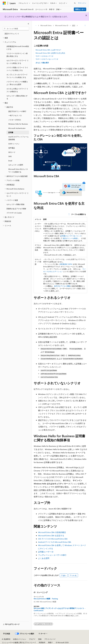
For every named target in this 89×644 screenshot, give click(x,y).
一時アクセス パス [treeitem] (15, 115)
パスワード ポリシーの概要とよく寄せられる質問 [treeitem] (17, 83)
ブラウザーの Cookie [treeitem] (14, 213)
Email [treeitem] (10, 161)
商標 (50, 642)
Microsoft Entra (46, 25)
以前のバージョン (20, 639)
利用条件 (42, 642)
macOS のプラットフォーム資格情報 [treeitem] (18, 138)
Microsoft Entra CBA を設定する (51, 535)
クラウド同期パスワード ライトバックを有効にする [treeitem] (17, 69)
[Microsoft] (4, 3)
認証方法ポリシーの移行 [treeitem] (17, 111)
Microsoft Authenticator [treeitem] (17, 128)
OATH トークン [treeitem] (14, 144)
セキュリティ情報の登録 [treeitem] (15, 204)
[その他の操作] (85, 26)
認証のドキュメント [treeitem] (12, 34)
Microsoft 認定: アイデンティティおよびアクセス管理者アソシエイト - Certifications (60, 609)
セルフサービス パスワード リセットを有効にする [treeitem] (17, 62)
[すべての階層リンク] (36, 26)
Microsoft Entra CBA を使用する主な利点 (50, 53)
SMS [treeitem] (10, 156)
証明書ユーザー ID (46, 552)
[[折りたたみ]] (28, 24)
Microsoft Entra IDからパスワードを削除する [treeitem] (18, 171)
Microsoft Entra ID (62, 25)
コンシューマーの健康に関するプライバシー (18, 642)
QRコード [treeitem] (12, 152)
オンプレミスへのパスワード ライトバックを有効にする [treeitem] (17, 76)
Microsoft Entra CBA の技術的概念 (52, 532)
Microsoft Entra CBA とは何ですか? (48, 50)
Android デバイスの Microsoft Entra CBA (55, 542)
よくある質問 (44, 558)
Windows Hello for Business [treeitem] (18, 124)
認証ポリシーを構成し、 (72, 238)
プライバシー (49, 639)
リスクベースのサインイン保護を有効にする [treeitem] (17, 55)
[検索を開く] (75, 3)
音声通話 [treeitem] (12, 148)
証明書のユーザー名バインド (71, 236)
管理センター (80, 9)
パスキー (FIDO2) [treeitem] (15, 120)
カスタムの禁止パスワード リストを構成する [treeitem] (17, 90)
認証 (74, 25)
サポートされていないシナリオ (47, 59)
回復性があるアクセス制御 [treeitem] (16, 209)
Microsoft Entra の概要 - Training (46, 599)
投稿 (40, 639)
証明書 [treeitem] (11, 132)
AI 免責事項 (6, 639)
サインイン (82, 3)
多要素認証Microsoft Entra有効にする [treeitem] (18, 48)
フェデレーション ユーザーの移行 (52, 555)
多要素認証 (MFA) (66, 264)
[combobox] (16, 29)
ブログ (31, 639)
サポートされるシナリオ (44, 56)
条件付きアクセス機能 (62, 286)
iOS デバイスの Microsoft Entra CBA (53, 539)
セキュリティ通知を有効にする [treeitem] (17, 97)
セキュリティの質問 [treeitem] (16, 165)
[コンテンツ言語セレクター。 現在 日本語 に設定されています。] (7, 634)
